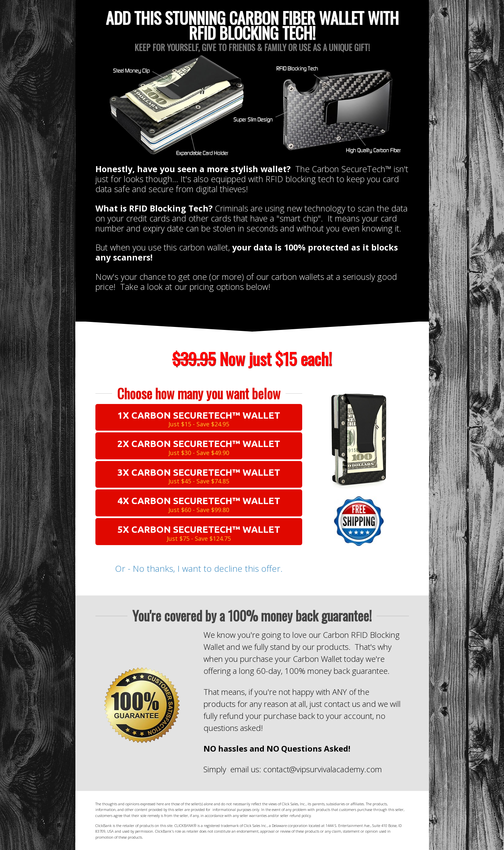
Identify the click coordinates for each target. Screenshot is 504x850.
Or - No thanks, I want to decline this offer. (199, 568)
